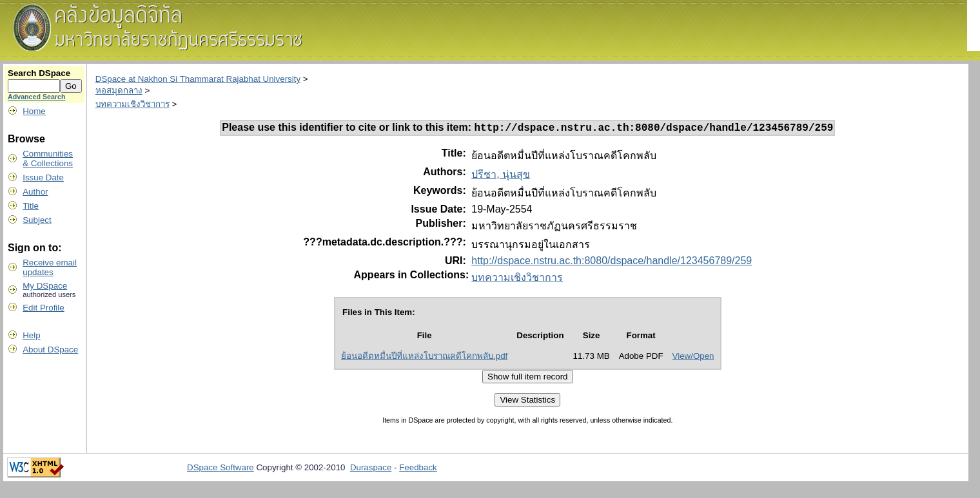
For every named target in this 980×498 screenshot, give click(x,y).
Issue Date (43, 177)
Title (31, 206)
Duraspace (371, 469)
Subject (37, 220)
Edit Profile (43, 308)
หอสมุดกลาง (119, 91)
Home (34, 111)
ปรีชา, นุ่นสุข (501, 176)
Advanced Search (36, 97)
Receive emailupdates (50, 267)
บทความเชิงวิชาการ (132, 104)
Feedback (418, 469)
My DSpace (45, 286)
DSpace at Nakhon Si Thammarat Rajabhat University (198, 79)
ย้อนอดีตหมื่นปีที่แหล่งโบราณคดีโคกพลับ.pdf (424, 358)
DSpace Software (220, 469)
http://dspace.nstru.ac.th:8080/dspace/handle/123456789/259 (612, 263)
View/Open (693, 358)
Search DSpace (39, 73)
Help (31, 335)
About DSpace (50, 350)
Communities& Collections (48, 158)
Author (35, 192)
